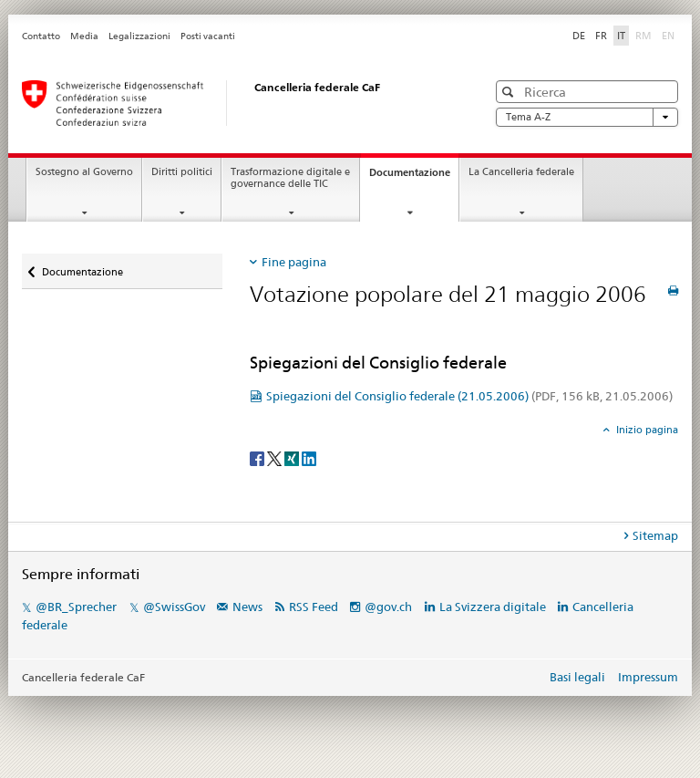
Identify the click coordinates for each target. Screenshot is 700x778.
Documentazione (414, 177)
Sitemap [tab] (655, 535)
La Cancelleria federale (521, 172)
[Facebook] (258, 457)
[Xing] (293, 457)
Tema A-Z (587, 117)
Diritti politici (182, 172)
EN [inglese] (670, 35)
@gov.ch (388, 607)
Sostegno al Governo (84, 172)
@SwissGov (174, 607)
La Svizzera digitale (493, 607)
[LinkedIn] (309, 457)
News (247, 607)
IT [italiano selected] (621, 36)
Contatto (41, 36)
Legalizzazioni (139, 36)
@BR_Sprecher (76, 607)
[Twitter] (276, 457)
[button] (510, 92)
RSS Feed (314, 607)
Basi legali (577, 677)
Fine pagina (294, 262)
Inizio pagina (646, 430)
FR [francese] (601, 36)
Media (84, 36)
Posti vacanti (208, 36)
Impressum (648, 677)
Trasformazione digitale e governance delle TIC (290, 178)
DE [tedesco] (579, 36)
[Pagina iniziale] (236, 103)
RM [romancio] (645, 35)
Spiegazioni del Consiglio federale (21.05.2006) (469, 396)
